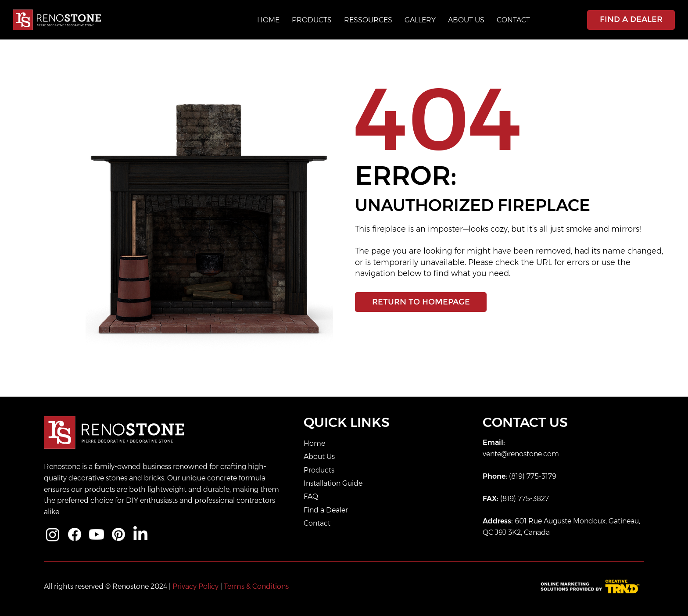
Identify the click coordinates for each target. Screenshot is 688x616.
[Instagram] (53, 534)
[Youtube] (97, 534)
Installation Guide (333, 483)
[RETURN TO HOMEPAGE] (421, 302)
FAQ (311, 496)
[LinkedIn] (140, 534)
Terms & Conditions (256, 586)
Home (314, 443)
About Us (319, 457)
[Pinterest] (118, 534)
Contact (317, 523)
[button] (368, 20)
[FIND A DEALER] (631, 20)
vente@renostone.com (521, 454)
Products (319, 470)
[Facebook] (75, 534)
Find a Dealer (326, 510)
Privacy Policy (195, 586)
